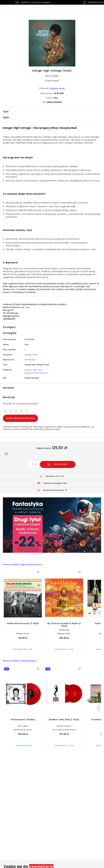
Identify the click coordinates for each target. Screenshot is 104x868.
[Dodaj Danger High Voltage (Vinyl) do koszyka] (58, 464)
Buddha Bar (64, 630)
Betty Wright (52, 76)
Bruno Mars (23, 726)
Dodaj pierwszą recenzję (20, 418)
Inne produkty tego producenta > (23, 564)
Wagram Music (57, 88)
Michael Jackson (64, 726)
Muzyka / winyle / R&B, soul (37, 373)
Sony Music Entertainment (64, 730)
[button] (52, 44)
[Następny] (98, 612)
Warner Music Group (23, 730)
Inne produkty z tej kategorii (20, 661)
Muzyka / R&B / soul (33, 370)
